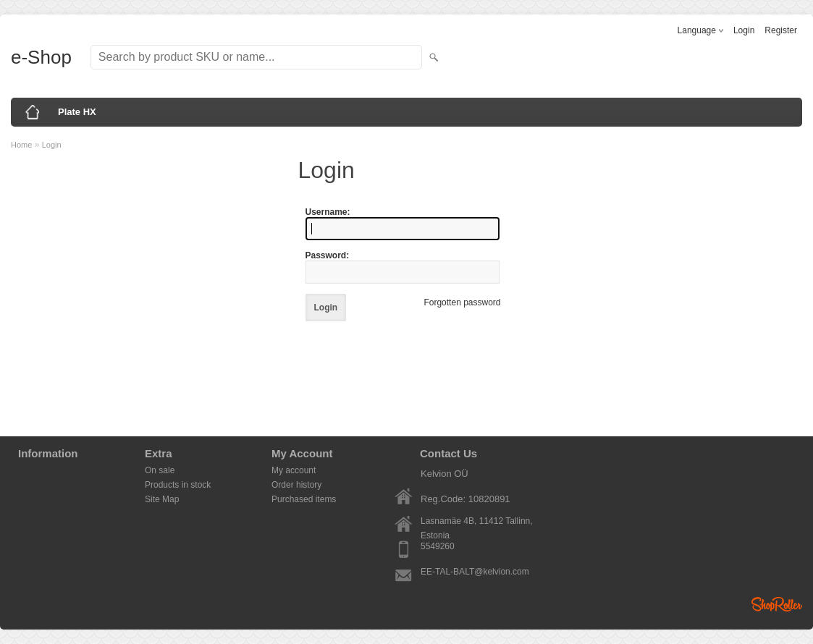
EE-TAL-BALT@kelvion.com (475, 572)
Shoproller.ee (777, 604)
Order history (296, 485)
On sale (160, 470)
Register (781, 30)
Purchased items (304, 499)
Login (744, 30)
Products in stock (178, 485)
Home (21, 145)
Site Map (162, 499)
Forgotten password (462, 302)
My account (294, 470)
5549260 (438, 546)
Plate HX (77, 112)
